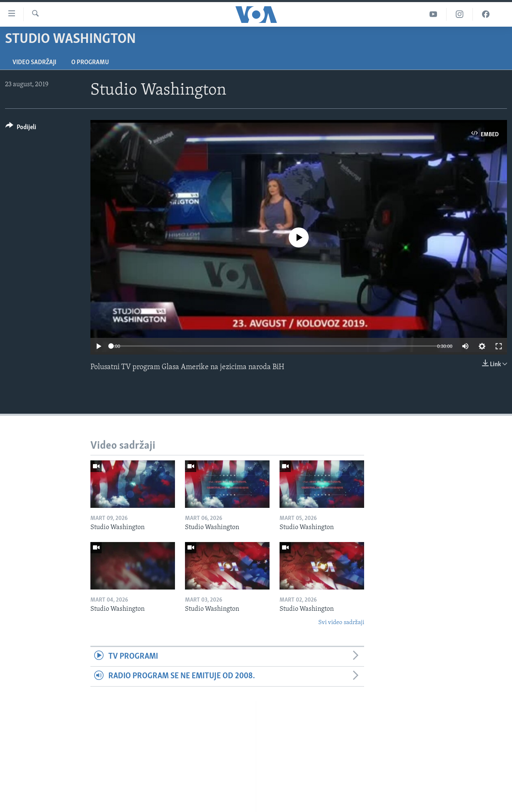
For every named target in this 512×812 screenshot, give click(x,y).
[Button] (21, 129)
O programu (90, 62)
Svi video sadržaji (341, 623)
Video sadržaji (34, 62)
